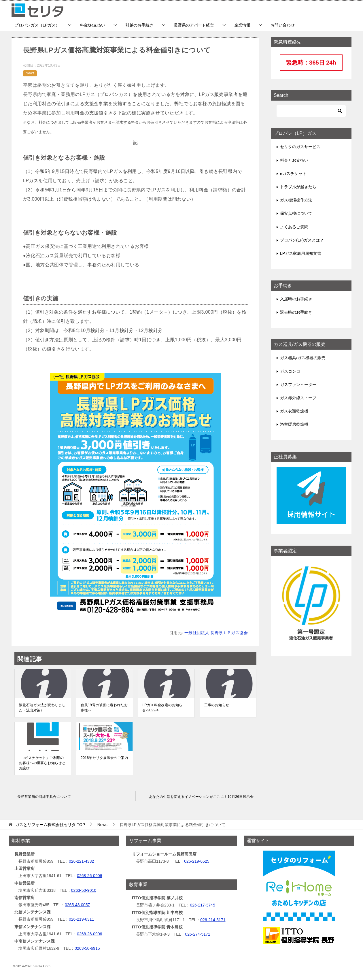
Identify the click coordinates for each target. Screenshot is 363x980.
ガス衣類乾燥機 (294, 411)
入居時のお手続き (296, 299)
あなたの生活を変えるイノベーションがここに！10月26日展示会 (201, 797)
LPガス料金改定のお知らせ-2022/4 (162, 708)
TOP (50, 825)
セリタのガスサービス (300, 147)
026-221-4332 (81, 861)
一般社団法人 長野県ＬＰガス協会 (216, 633)
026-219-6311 (81, 919)
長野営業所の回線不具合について (44, 797)
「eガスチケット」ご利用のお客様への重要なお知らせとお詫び (42, 763)
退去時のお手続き (296, 312)
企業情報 (242, 25)
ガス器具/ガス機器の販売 (303, 358)
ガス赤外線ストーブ (298, 398)
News (30, 73)
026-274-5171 (197, 934)
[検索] (311, 111)
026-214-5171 (213, 920)
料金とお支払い (294, 160)
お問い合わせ (283, 25)
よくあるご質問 (294, 227)
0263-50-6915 (87, 948)
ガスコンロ (290, 371)
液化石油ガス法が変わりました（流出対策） (42, 708)
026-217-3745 (202, 905)
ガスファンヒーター (298, 385)
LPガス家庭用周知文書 (301, 253)
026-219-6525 (197, 861)
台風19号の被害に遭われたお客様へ (104, 708)
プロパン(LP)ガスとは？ (302, 240)
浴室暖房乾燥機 (294, 424)
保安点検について (296, 213)
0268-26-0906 (89, 876)
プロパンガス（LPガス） (37, 25)
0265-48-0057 (77, 905)
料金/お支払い (92, 25)
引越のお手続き (139, 25)
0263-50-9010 (84, 890)
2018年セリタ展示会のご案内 (104, 758)
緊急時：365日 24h (311, 63)
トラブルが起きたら (298, 187)
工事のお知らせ (217, 705)
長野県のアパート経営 (194, 25)
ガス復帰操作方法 (296, 200)
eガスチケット (293, 174)
